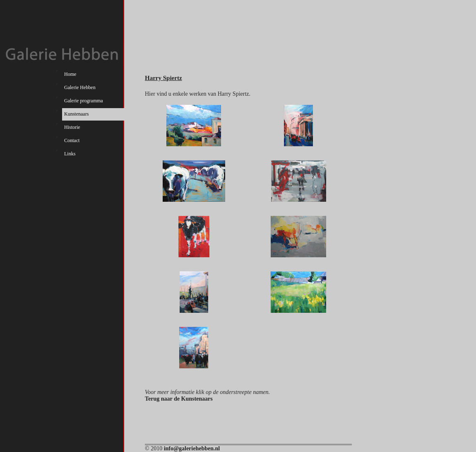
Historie (72, 127)
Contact (72, 140)
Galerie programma (84, 101)
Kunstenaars (76, 114)
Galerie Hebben (80, 87)
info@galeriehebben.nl (192, 448)
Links (70, 154)
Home (70, 74)
